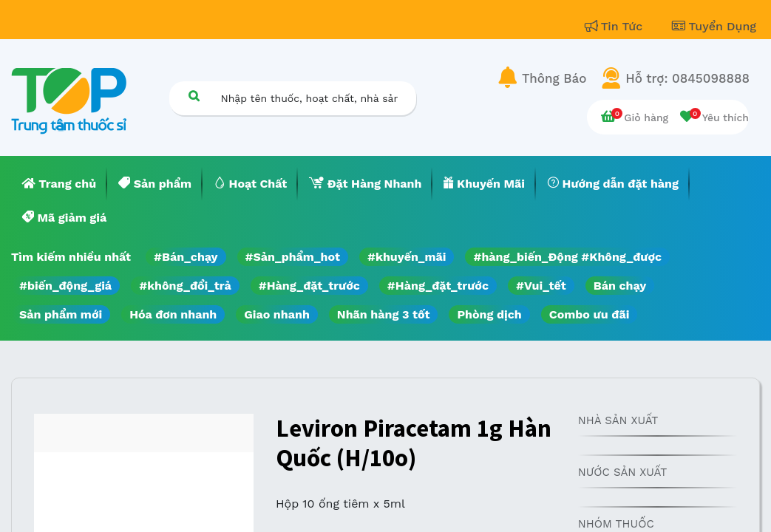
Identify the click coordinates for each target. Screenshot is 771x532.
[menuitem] (59, 184)
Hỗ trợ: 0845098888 (687, 78)
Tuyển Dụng (714, 26)
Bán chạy (620, 286)
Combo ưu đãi (590, 314)
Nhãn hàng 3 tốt (384, 314)
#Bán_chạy (186, 257)
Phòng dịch (489, 314)
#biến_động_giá (65, 286)
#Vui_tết (541, 286)
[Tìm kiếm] (194, 96)
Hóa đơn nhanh (173, 314)
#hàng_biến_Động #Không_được (567, 257)
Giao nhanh (277, 314)
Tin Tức (616, 26)
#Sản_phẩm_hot (293, 257)
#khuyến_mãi (407, 257)
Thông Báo (554, 78)
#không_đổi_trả (185, 286)
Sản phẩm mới (61, 314)
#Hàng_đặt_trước (309, 286)
